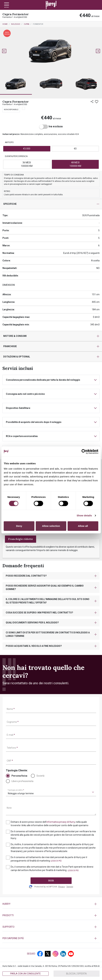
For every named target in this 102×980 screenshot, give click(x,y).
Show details (84, 515)
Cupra (27, 24)
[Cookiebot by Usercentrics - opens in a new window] (84, 452)
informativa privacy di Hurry (61, 822)
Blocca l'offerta (76, 974)
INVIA (51, 881)
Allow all (83, 526)
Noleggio (16, 24)
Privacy (62, 887)
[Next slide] (98, 51)
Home (5, 24)
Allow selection (51, 526)
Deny (19, 526)
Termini (70, 887)
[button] (16, 84)
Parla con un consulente (25, 974)
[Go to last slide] (4, 51)
